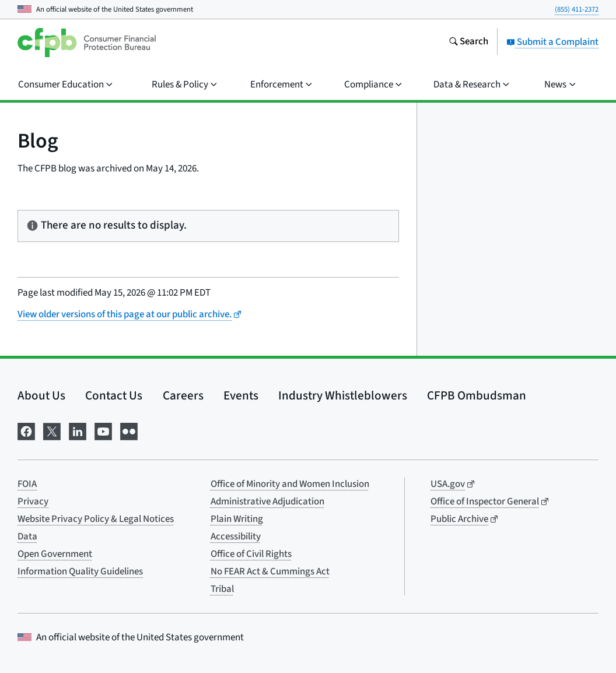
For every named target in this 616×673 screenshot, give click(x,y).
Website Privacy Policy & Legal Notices (96, 519)
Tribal (222, 589)
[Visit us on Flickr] (129, 431)
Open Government (55, 554)
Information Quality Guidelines (80, 572)
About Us (41, 395)
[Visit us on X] (52, 431)
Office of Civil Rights (251, 554)
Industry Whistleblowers (343, 395)
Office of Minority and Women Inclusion (290, 484)
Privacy (33, 502)
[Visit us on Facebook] (26, 431)
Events (241, 395)
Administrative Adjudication (267, 502)
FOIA (27, 484)
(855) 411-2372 (577, 9)
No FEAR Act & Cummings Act (270, 572)
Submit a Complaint (552, 42)
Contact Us (114, 395)
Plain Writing (237, 519)
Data (27, 537)
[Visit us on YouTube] (103, 431)
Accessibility (236, 537)
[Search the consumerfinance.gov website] (468, 43)
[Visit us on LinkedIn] (78, 431)
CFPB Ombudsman (477, 395)
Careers (183, 395)
